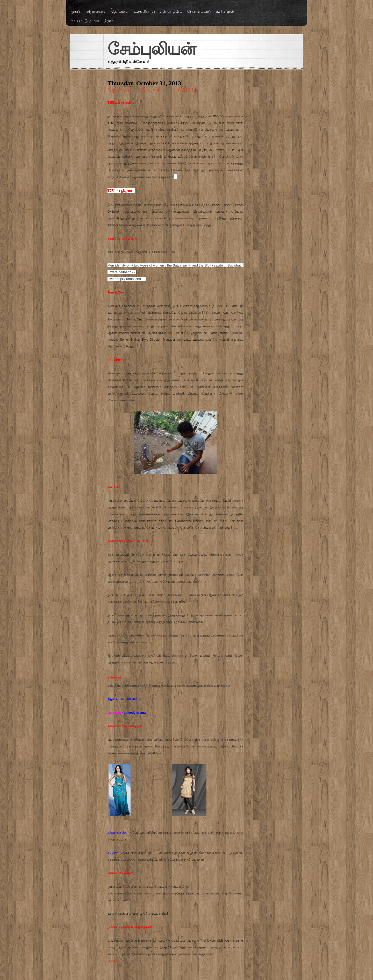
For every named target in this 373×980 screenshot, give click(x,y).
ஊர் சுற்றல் (225, 11)
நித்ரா (108, 21)
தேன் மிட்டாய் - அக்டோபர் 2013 (150, 90)
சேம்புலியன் (151, 49)
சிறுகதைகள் (97, 11)
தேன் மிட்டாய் (199, 11)
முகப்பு (77, 11)
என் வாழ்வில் (171, 11)
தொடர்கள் (120, 11)
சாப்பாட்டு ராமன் (85, 21)
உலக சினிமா (144, 11)
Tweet (113, 961)
